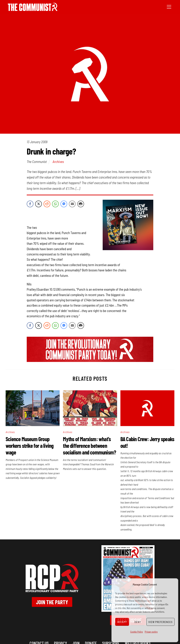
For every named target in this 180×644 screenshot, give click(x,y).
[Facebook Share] (30, 204)
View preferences (160, 622)
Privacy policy (151, 632)
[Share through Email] (72, 204)
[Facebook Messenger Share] (64, 204)
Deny (138, 622)
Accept (122, 622)
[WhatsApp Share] (55, 204)
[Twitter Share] (38, 204)
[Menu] (169, 6)
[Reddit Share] (47, 204)
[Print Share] (81, 204)
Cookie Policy (137, 632)
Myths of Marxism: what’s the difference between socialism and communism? (89, 446)
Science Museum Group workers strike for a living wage (30, 446)
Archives (58, 162)
